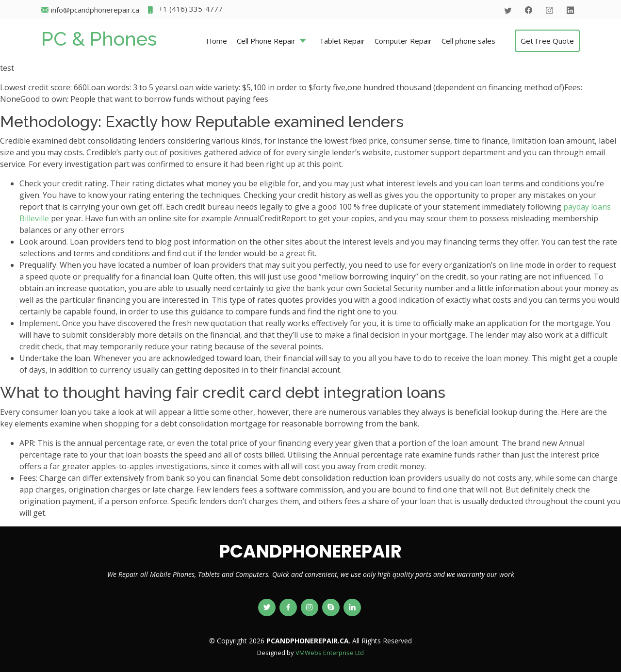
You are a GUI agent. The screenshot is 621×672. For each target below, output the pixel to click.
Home (217, 41)
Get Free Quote (547, 41)
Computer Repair (403, 41)
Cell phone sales (468, 41)
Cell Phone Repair (266, 41)
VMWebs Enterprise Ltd (330, 653)
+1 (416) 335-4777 (185, 10)
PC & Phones (99, 39)
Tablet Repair (342, 41)
